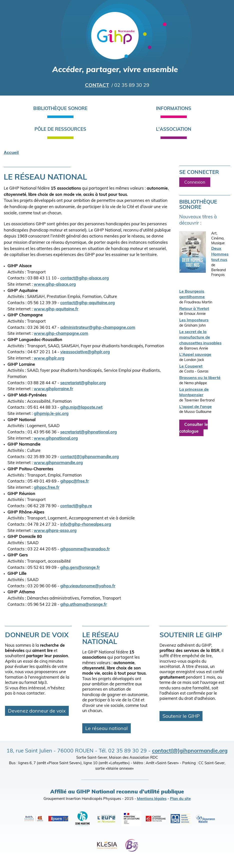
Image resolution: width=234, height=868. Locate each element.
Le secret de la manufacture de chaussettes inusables (200, 338)
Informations (174, 109)
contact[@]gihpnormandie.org (89, 457)
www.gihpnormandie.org (58, 463)
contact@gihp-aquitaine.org (87, 303)
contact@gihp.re (76, 506)
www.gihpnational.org (56, 439)
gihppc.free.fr (46, 488)
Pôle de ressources (60, 130)
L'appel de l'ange (195, 407)
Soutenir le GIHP (181, 717)
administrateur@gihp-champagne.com (98, 328)
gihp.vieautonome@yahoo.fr (88, 586)
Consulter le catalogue (193, 428)
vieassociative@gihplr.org (85, 352)
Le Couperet (191, 367)
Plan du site (180, 799)
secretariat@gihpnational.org (88, 432)
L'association (174, 130)
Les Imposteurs (194, 320)
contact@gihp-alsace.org (84, 278)
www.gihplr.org (49, 359)
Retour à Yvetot (194, 309)
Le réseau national (106, 729)
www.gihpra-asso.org (55, 531)
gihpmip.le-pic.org (51, 414)
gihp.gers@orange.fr (80, 568)
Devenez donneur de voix (37, 711)
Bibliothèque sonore (60, 109)
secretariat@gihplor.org (83, 383)
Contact (97, 86)
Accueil (11, 153)
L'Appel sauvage (195, 355)
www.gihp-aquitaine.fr (56, 309)
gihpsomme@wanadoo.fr (85, 549)
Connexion (195, 182)
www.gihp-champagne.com (61, 334)
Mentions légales (152, 799)
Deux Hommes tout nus (220, 254)
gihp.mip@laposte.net (81, 408)
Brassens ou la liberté (200, 378)
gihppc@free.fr (74, 482)
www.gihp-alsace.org (55, 285)
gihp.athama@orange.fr (83, 605)
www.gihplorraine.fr (53, 389)
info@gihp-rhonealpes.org (86, 525)
